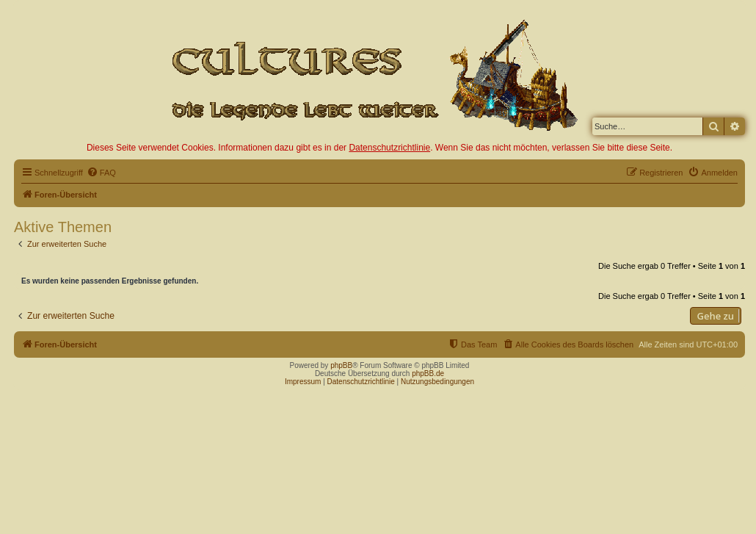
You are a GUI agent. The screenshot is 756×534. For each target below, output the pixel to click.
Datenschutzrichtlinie (389, 148)
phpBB (341, 365)
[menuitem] (101, 173)
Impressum (303, 382)
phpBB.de (428, 374)
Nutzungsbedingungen (437, 382)
